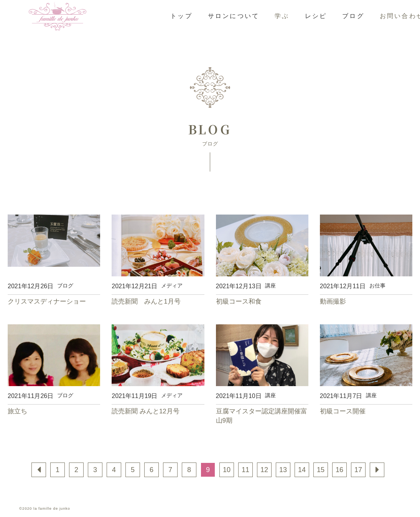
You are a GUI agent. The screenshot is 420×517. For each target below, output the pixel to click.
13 (283, 470)
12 (264, 470)
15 (321, 470)
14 (302, 470)
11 (245, 470)
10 (227, 470)
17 (358, 470)
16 (339, 470)
